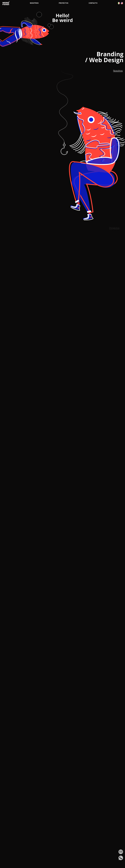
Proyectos (64, 3)
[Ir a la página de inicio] (6, 3)
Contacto (93, 3)
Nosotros (34, 3)
